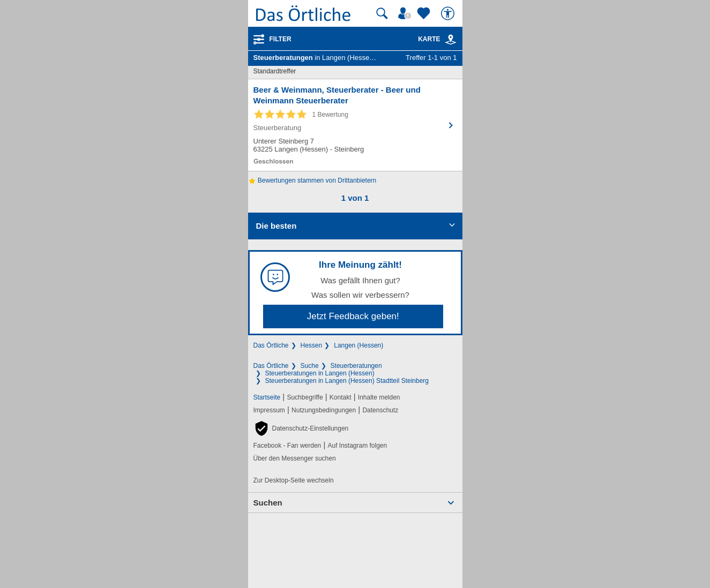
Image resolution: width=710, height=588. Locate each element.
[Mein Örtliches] (406, 13)
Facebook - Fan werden (287, 446)
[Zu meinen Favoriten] (425, 13)
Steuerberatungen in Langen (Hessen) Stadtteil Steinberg (347, 381)
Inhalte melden (379, 397)
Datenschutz (380, 410)
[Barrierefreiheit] (449, 13)
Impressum (269, 410)
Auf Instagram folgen (357, 446)
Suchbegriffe (305, 397)
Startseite (267, 397)
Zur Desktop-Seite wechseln (294, 480)
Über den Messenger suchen (295, 458)
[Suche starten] (382, 13)
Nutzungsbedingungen (324, 410)
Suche (310, 366)
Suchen (268, 503)
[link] (451, 40)
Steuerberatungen (356, 366)
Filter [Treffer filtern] (281, 39)
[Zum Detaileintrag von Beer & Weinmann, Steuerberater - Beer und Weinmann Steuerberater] (355, 125)
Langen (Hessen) (358, 345)
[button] (301, 428)
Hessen (312, 345)
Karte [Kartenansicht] (437, 39)
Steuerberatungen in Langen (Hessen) (320, 373)
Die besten (276, 226)
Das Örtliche (271, 345)
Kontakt (341, 397)
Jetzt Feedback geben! (353, 316)
